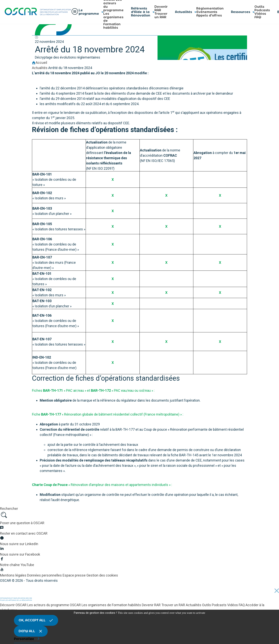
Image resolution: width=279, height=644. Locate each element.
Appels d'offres (209, 15)
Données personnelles (45, 575)
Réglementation (210, 8)
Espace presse (74, 575)
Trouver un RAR (161, 15)
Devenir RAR (161, 8)
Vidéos (260, 14)
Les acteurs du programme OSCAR (54, 605)
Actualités (40, 68)
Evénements (207, 12)
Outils (259, 7)
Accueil (40, 63)
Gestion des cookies (102, 575)
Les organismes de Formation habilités (112, 605)
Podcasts (262, 10)
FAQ (258, 17)
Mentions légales (14, 575)
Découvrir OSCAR (14, 605)
